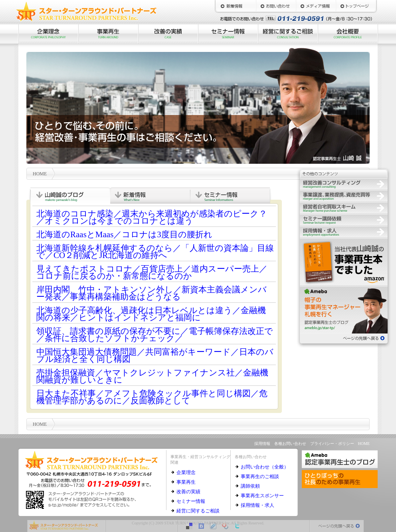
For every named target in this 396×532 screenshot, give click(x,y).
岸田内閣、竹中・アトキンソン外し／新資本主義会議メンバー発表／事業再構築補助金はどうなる (151, 293)
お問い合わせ (276, 6)
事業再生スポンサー (262, 496)
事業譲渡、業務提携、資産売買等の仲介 (344, 196)
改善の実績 (168, 34)
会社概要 (348, 34)
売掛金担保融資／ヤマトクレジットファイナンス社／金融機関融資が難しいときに (152, 376)
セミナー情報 (228, 34)
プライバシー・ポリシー (332, 444)
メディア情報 (316, 6)
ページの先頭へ (344, 337)
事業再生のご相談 (260, 476)
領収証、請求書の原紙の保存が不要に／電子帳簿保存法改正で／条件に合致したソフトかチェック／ (155, 335)
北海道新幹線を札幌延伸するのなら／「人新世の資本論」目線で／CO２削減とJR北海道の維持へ (155, 252)
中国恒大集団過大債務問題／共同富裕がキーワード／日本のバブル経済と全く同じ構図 (155, 355)
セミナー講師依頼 (344, 220)
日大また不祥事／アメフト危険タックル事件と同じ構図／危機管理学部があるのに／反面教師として (152, 397)
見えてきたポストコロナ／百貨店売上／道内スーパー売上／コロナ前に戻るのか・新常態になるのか (152, 272)
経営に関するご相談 (288, 34)
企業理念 (48, 34)
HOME (356, 6)
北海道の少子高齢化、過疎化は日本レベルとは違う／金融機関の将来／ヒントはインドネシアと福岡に (151, 314)
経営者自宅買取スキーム (344, 208)
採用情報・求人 (257, 505)
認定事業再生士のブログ (344, 310)
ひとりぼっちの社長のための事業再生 (344, 262)
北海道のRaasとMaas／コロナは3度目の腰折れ (124, 234)
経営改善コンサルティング (344, 184)
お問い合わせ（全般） (265, 467)
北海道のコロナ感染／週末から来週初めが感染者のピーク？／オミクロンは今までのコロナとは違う (152, 217)
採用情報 (344, 232)
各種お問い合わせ (290, 444)
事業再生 (108, 34)
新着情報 (236, 6)
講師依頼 (250, 486)
